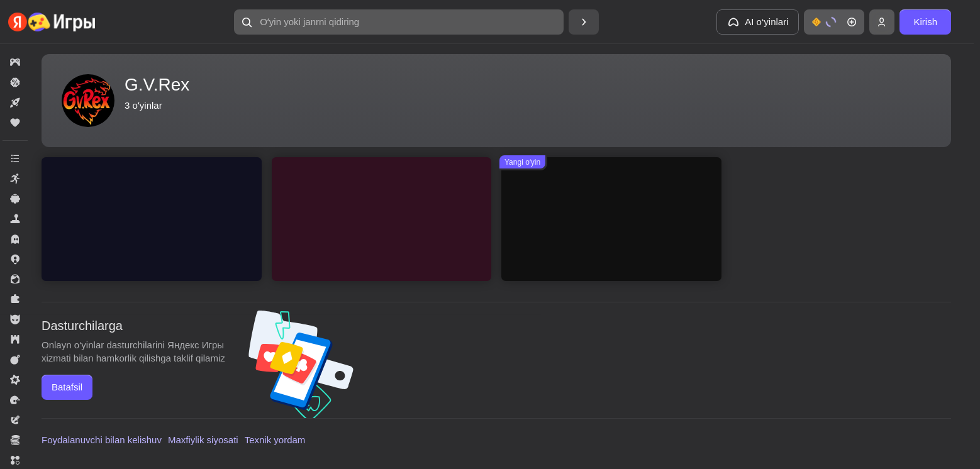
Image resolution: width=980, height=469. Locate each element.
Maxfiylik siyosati (203, 440)
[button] (399, 22)
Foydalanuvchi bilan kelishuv (102, 440)
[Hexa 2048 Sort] (382, 219)
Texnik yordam (275, 440)
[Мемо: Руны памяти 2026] (611, 219)
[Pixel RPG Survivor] (152, 219)
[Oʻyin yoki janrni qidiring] (399, 22)
